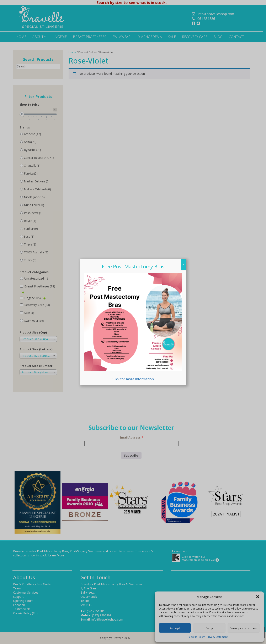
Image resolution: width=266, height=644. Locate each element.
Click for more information (133, 327)
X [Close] (184, 264)
